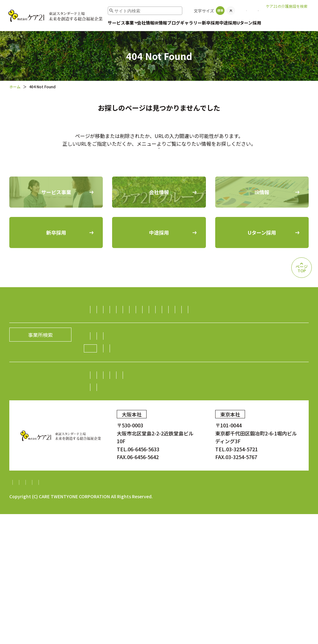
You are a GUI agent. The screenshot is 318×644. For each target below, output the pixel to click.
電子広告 (281, 481)
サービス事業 (121, 23)
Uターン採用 (249, 23)
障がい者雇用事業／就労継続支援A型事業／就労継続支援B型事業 (167, 416)
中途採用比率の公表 (104, 519)
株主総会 (161, 481)
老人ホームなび (288, 16)
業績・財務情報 (195, 481)
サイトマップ (24, 612)
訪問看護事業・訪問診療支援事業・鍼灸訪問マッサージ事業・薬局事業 (174, 379)
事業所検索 (210, 11)
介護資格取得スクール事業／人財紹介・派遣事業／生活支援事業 (167, 392)
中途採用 (228, 23)
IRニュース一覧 (148, 494)
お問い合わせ (244, 11)
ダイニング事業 (193, 404)
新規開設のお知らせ (226, 454)
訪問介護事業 (110, 343)
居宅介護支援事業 (268, 343)
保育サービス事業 (176, 367)
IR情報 (161, 23)
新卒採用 (211, 23)
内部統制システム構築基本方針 (188, 612)
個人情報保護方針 (66, 612)
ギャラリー (191, 23)
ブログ (174, 23)
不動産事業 (229, 404)
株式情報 (229, 481)
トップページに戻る (159, 174)
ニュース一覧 (182, 454)
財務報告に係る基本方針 (119, 612)
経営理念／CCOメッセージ (166, 442)
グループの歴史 (219, 442)
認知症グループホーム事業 (212, 343)
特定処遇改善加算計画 (254, 612)
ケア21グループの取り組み (128, 455)
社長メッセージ (112, 442)
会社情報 (146, 23)
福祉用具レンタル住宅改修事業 (247, 355)
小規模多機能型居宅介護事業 (127, 355)
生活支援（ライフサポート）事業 (132, 404)
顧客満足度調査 (250, 519)
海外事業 (257, 416)
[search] (131, 11)
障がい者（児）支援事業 (122, 367)
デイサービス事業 (186, 355)
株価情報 (255, 481)
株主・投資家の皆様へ (120, 481)
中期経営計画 (110, 494)
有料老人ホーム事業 (153, 343)
